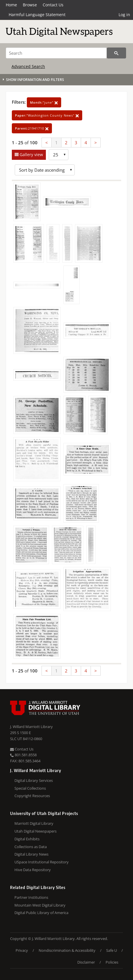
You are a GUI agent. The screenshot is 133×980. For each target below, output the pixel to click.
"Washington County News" (47, 115)
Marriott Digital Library (34, 823)
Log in (124, 15)
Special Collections (30, 788)
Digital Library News (31, 854)
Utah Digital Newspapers (35, 831)
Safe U (112, 950)
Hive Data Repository (33, 870)
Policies (112, 962)
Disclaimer (86, 962)
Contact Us (53, 5)
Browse (30, 5)
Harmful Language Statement (37, 15)
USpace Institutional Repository (42, 862)
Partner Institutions (31, 897)
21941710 (32, 128)
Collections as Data (31, 847)
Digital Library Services (34, 780)
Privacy (22, 950)
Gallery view (31, 155)
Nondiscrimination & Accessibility (67, 950)
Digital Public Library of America (41, 913)
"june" (44, 102)
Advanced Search (28, 66)
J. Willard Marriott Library (31, 727)
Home (11, 5)
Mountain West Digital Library (40, 905)
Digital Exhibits (27, 839)
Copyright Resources (32, 796)
